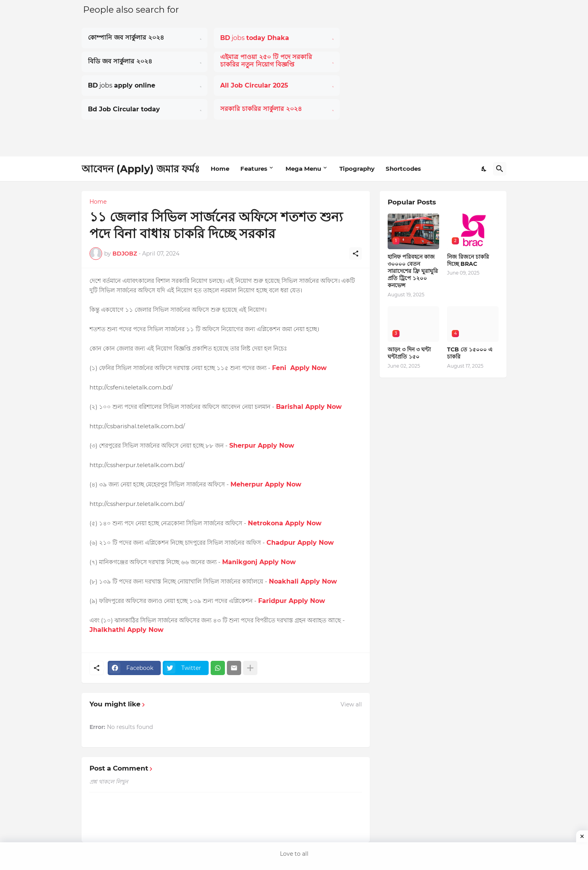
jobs (255, 38)
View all (351, 704)
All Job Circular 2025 (254, 85)
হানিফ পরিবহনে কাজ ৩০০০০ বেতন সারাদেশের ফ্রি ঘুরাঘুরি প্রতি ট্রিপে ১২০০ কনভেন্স (413, 271)
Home (220, 169)
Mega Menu (303, 169)
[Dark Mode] (484, 169)
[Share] (356, 254)
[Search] (500, 169)
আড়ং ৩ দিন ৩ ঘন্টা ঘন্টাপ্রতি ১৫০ (409, 353)
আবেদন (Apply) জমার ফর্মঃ (141, 169)
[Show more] (250, 668)
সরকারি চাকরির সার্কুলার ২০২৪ (261, 109)
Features (254, 169)
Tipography (357, 169)
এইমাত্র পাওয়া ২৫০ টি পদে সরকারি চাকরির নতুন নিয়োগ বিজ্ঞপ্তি (266, 61)
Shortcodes (403, 169)
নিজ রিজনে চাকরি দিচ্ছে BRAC (468, 260)
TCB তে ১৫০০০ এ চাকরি (470, 353)
